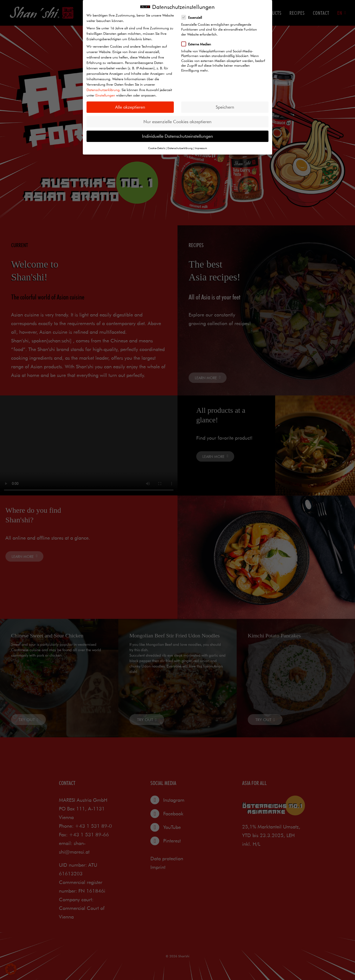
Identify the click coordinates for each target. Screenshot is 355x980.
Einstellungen (105, 95)
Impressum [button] (201, 148)
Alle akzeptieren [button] (130, 107)
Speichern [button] (225, 107)
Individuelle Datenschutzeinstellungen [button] (177, 136)
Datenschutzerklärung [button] (180, 148)
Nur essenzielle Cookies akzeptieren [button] (177, 122)
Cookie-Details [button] (157, 148)
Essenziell (193, 17)
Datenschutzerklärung (103, 90)
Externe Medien (198, 44)
